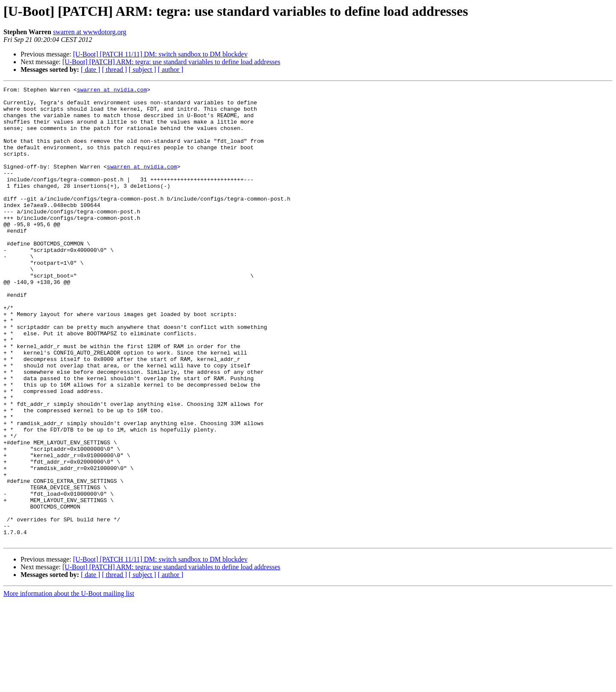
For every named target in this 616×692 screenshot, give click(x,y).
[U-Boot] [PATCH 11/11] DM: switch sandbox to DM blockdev (160, 54)
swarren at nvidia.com (112, 91)
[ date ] (90, 69)
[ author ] (171, 69)
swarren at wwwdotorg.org (90, 32)
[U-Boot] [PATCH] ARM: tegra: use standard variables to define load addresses (172, 62)
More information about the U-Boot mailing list (69, 685)
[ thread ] (114, 69)
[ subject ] (142, 69)
